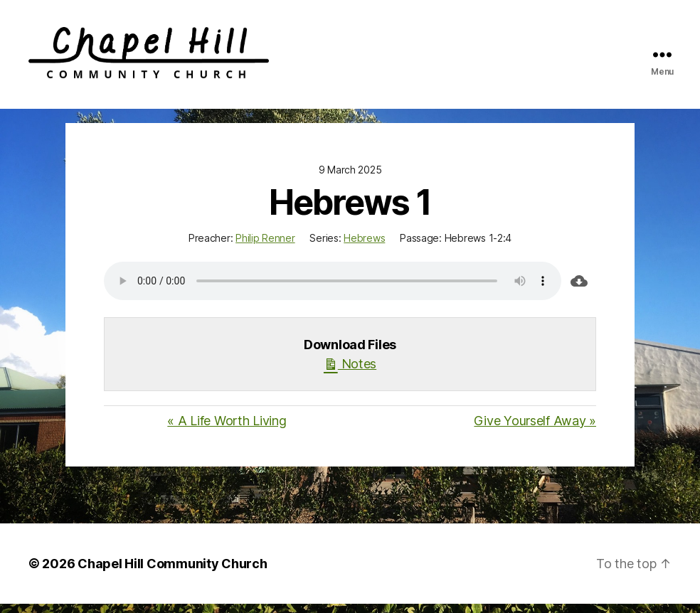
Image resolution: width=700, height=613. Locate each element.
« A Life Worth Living (227, 430)
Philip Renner (265, 247)
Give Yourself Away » (535, 430)
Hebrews (364, 247)
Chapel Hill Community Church (172, 573)
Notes (350, 372)
